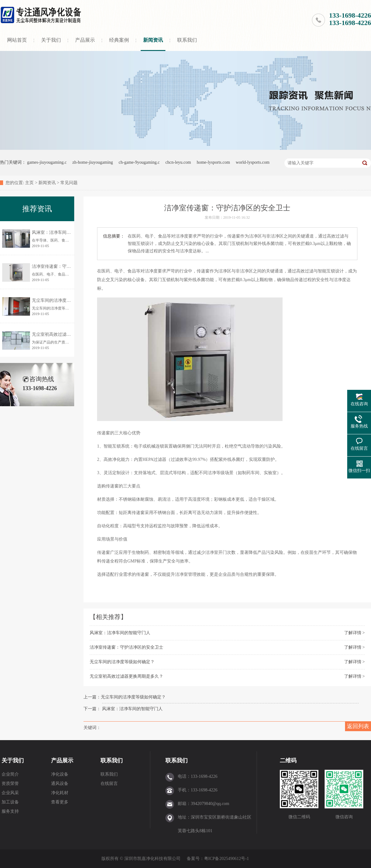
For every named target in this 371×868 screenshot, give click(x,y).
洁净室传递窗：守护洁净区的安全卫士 (126, 647)
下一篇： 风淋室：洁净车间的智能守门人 (123, 709)
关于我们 (51, 40)
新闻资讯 (153, 40)
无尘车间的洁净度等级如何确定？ (122, 662)
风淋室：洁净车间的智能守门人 (120, 633)
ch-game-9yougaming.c (139, 162)
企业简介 (10, 774)
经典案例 (119, 40)
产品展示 (85, 40)
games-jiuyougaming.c (47, 162)
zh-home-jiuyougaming (93, 162)
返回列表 (358, 726)
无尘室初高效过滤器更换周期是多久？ (126, 676)
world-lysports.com (252, 162)
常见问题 (69, 183)
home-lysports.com (213, 162)
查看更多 (60, 802)
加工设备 (10, 802)
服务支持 (10, 811)
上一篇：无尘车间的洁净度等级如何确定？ (125, 697)
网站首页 (17, 40)
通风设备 (60, 784)
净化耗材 (60, 793)
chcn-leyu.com (178, 162)
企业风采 (10, 793)
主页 (29, 183)
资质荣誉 (10, 784)
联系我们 (187, 40)
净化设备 (60, 774)
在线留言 (109, 784)
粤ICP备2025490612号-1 (226, 859)
